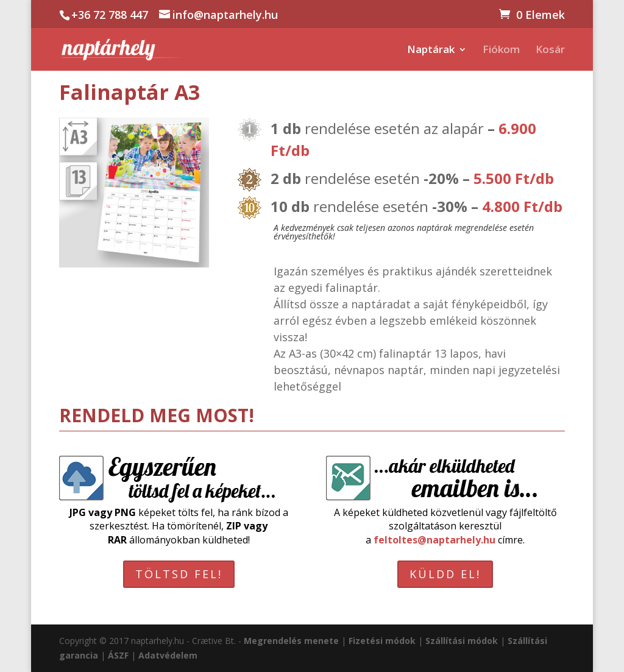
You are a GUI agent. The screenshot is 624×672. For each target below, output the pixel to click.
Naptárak (431, 51)
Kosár (550, 51)
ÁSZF (118, 655)
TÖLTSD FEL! (179, 574)
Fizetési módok (382, 641)
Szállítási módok (462, 641)
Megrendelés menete (291, 641)
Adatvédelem (168, 655)
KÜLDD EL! (445, 574)
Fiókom (501, 51)
